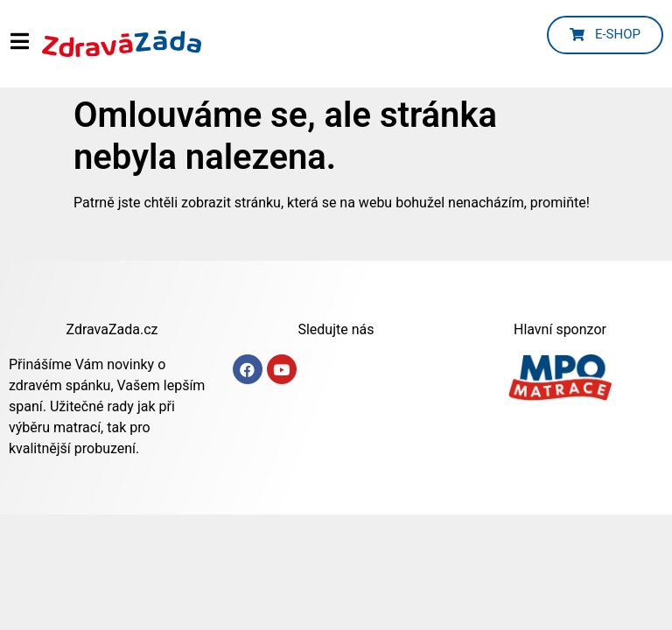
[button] (605, 35)
